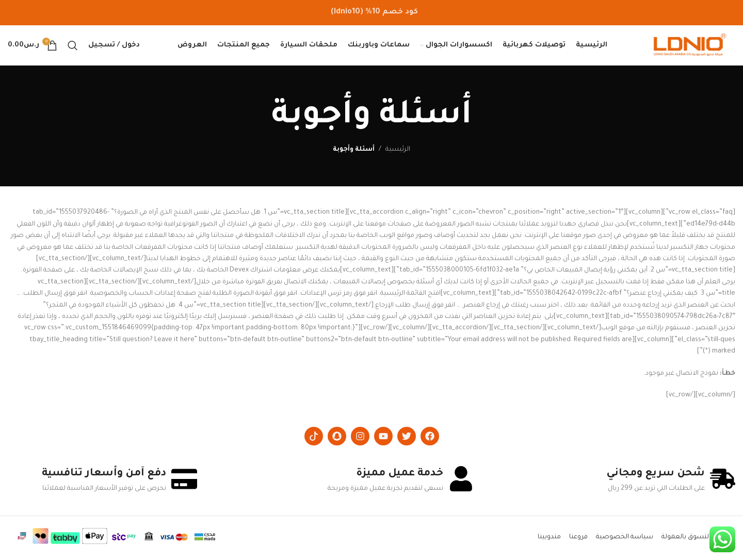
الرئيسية (398, 152)
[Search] (73, 46)
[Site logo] (690, 47)
